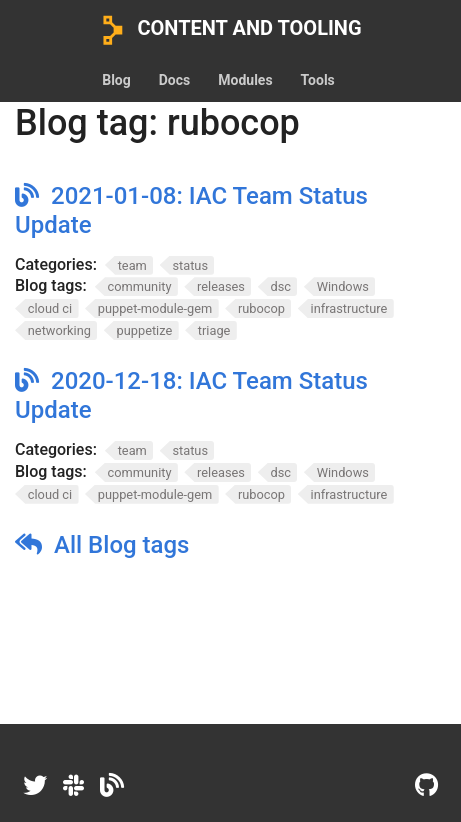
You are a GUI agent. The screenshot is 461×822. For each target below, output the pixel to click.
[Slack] (73, 786)
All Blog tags (121, 545)
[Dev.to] (112, 786)
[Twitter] (35, 786)
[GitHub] (426, 786)
